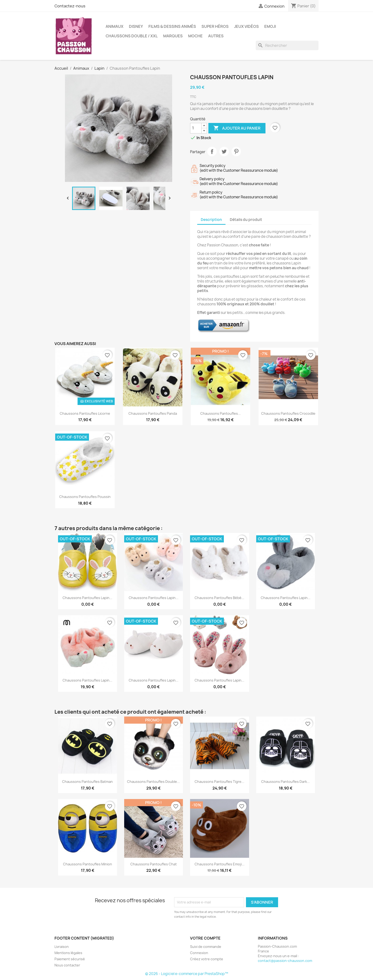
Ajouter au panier (237, 128)
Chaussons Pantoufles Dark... (285, 782)
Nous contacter (67, 965)
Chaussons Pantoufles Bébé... (219, 598)
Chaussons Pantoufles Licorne (85, 413)
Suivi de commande (206, 947)
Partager (212, 151)
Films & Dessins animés (172, 26)
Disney (136, 26)
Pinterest (236, 151)
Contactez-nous (70, 6)
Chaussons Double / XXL (132, 36)
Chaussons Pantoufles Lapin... (87, 598)
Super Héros (215, 26)
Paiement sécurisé (70, 959)
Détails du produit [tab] (246, 220)
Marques (173, 36)
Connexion (199, 953)
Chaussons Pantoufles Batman (87, 782)
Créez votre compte (207, 959)
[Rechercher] (287, 45)
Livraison (62, 947)
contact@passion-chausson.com (285, 961)
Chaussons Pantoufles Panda (153, 413)
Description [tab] (211, 220)
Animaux (115, 26)
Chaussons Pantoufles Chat (154, 864)
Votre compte (205, 938)
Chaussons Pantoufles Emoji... (220, 864)
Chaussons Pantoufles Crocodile (288, 413)
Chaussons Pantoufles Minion (88, 864)
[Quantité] (196, 128)
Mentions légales (68, 953)
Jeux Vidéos (246, 26)
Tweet (224, 151)
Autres (216, 36)
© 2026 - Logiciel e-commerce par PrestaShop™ (187, 974)
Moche (195, 36)
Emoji (270, 26)
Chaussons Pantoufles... (221, 413)
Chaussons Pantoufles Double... (153, 782)
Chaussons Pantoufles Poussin (85, 497)
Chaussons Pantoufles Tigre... (219, 782)
